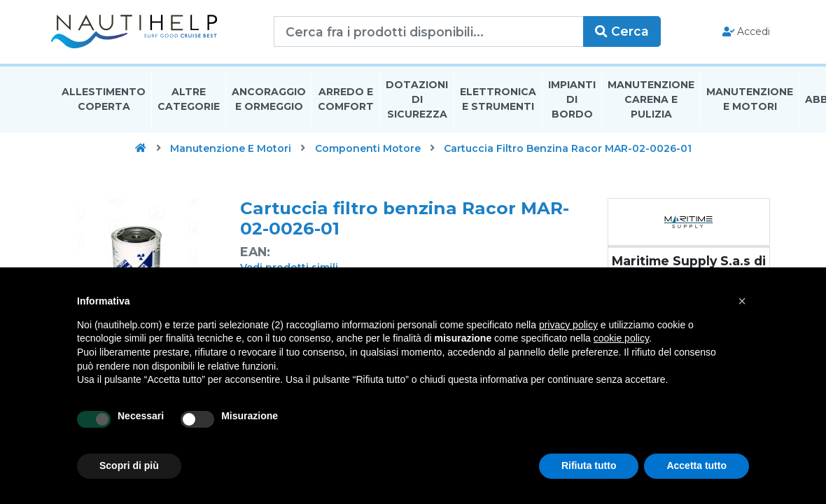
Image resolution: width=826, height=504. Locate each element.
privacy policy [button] (568, 325)
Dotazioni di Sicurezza (417, 101)
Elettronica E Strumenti (498, 100)
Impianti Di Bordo (572, 101)
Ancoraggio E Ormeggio (269, 100)
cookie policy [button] (621, 338)
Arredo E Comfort (346, 100)
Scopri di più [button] (129, 465)
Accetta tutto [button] (696, 465)
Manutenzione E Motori (750, 100)
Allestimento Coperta (104, 100)
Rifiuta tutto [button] (589, 465)
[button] (742, 301)
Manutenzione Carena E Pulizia (651, 101)
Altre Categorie (189, 100)
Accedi (741, 32)
